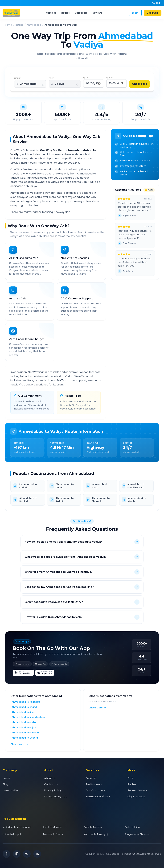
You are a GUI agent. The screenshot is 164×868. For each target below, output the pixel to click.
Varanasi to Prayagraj (96, 834)
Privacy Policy (53, 790)
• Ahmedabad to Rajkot (23, 727)
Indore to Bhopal (12, 834)
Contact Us (51, 784)
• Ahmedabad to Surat (23, 712)
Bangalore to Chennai (137, 834)
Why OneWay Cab (56, 796)
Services (51, 13)
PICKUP (17, 78)
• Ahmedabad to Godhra (24, 738)
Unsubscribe (10, 790)
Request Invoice (137, 790)
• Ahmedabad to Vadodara (25, 702)
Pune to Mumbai (93, 827)
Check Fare (140, 84)
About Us (50, 778)
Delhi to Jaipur (133, 827)
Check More (19, 744)
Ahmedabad (34, 25)
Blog (5, 784)
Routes (66, 13)
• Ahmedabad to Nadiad (24, 722)
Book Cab (153, 13)
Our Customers (95, 790)
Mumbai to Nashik (53, 834)
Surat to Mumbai (53, 827)
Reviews (97, 13)
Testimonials (94, 784)
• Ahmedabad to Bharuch (25, 733)
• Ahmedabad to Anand (24, 707)
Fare (130, 778)
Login (135, 13)
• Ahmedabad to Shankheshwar (28, 717)
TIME (110, 77)
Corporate (81, 13)
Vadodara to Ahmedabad (17, 827)
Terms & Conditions (98, 796)
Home (8, 25)
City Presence (136, 796)
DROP (51, 78)
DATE (87, 77)
